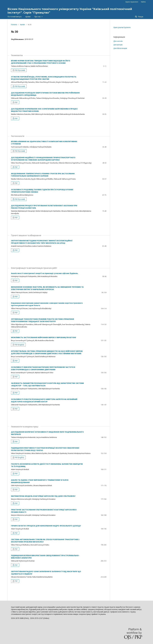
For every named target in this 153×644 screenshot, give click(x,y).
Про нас (38, 17)
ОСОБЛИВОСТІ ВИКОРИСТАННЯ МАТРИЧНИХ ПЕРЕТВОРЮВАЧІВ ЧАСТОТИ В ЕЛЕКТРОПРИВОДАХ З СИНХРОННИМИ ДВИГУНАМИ (43, 368)
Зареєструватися (132, 2)
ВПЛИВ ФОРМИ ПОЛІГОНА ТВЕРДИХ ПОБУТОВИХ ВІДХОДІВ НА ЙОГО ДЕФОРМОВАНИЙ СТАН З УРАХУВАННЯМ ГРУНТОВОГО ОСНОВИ (41, 62)
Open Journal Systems (122, 27)
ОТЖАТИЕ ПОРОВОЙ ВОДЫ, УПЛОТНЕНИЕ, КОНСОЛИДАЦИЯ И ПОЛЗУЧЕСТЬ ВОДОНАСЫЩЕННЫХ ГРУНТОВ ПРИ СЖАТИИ (44, 78)
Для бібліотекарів (120, 48)
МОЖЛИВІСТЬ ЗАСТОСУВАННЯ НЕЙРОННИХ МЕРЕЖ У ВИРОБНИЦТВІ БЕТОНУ (44, 337)
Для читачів (118, 41)
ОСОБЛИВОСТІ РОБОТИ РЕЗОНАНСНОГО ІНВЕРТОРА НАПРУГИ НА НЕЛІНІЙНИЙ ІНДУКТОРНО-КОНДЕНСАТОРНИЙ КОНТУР (44, 400)
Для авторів (118, 45)
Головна (14, 24)
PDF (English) (19, 345)
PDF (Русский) (20, 70)
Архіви (28, 17)
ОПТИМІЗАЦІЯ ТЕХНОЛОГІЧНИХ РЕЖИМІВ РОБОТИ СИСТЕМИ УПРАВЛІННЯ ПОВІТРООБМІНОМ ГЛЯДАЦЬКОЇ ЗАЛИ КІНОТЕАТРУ (43, 320)
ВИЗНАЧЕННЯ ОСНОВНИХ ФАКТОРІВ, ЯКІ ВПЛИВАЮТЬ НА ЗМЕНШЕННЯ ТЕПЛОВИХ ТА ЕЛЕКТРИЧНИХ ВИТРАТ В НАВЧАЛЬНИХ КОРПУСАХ (47, 288)
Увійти (143, 2)
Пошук (140, 17)
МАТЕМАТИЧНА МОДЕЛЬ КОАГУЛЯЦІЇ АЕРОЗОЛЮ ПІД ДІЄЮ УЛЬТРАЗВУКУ (43, 496)
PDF (16, 102)
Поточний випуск (15, 17)
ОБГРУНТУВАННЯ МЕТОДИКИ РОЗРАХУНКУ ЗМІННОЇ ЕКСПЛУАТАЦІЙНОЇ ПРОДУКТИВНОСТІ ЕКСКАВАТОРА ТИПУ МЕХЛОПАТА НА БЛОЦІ (42, 242)
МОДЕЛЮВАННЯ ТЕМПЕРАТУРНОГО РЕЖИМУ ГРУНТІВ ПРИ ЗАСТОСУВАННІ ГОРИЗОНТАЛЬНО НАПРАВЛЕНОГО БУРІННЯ (43, 175)
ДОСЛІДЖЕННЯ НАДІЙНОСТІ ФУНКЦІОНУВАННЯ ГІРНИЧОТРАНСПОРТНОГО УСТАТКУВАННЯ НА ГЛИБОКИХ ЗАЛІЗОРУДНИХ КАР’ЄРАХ (43, 159)
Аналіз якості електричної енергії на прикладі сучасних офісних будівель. (45, 273)
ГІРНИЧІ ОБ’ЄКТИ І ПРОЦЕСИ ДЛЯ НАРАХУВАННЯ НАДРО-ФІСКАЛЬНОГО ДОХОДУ (46, 526)
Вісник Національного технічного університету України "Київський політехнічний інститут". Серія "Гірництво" (70, 11)
